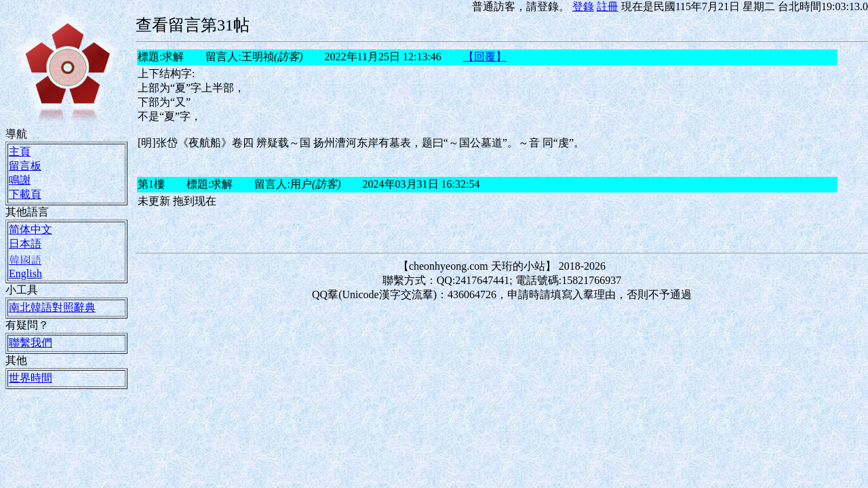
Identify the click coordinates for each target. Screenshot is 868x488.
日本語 (25, 243)
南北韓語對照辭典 (52, 307)
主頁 (20, 151)
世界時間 (31, 378)
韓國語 (25, 260)
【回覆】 (485, 56)
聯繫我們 (31, 342)
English (25, 273)
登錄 (583, 6)
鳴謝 (20, 180)
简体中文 (31, 229)
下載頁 (25, 194)
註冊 (608, 6)
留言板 (25, 165)
